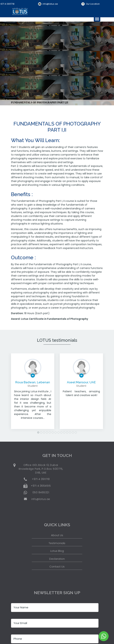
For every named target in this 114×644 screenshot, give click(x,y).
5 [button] (50, 432)
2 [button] (41, 432)
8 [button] (58, 432)
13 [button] (73, 432)
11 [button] (67, 432)
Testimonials (57, 543)
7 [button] (56, 432)
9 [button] (61, 432)
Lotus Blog (57, 551)
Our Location (93, 4)
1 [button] (38, 432)
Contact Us (57, 566)
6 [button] (53, 432)
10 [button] (64, 432)
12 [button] (70, 432)
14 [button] (76, 432)
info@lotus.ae (50, 4)
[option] (33, 394)
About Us (57, 535)
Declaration (57, 559)
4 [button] (47, 432)
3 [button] (44, 432)
